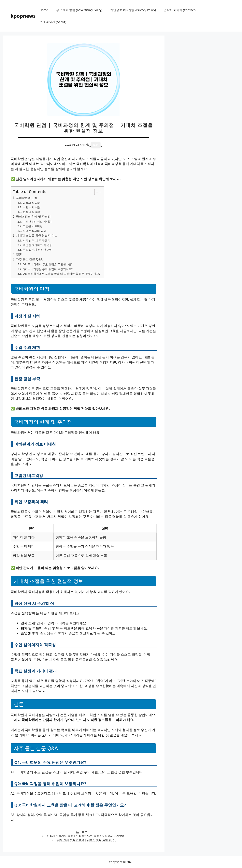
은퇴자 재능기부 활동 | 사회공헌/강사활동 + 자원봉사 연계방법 (86, 836)
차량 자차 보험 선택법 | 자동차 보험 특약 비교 (86, 840)
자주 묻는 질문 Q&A (29, 259)
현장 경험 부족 (32, 212)
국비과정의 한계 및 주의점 (33, 216)
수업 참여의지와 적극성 (37, 245)
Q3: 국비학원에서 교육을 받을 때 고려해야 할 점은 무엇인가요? (61, 274)
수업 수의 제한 (32, 207)
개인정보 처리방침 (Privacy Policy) (133, 10)
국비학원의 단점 (27, 198)
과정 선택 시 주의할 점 (36, 240)
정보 (84, 832)
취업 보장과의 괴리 (34, 231)
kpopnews (23, 16)
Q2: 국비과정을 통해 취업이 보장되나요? (48, 269)
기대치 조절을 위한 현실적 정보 (37, 235)
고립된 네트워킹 (33, 226)
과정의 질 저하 (32, 203)
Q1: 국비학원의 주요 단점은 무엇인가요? (48, 264)
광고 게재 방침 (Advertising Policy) (79, 10)
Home (44, 10)
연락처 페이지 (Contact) (180, 10)
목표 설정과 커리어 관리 (38, 250)
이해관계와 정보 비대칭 (37, 221)
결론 (19, 254)
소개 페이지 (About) (53, 22)
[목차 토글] (96, 192)
